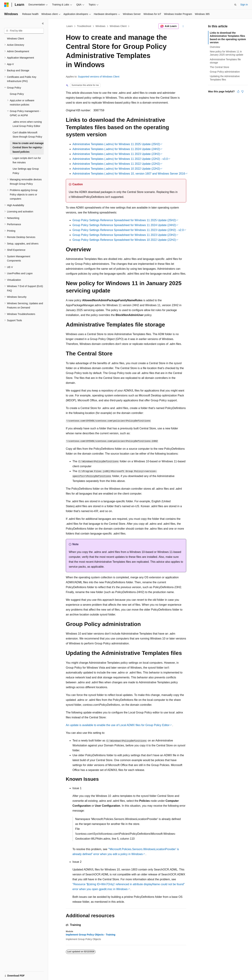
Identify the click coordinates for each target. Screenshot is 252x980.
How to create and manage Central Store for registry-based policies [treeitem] (28, 147)
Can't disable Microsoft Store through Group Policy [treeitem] (27, 135)
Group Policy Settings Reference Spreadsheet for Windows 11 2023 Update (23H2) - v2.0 (128, 230)
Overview (215, 47)
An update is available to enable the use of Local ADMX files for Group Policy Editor (118, 725)
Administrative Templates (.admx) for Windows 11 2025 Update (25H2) (116, 144)
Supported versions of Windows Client (99, 77)
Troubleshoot (84, 26)
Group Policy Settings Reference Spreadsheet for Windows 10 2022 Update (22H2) (124, 240)
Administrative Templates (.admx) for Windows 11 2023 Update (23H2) (116, 154)
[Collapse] (43, 23)
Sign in (244, 5)
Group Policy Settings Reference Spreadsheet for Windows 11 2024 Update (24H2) (124, 225)
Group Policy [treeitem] (17, 94)
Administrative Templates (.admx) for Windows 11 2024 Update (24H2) (116, 149)
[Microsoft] (6, 5)
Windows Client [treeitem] (15, 39)
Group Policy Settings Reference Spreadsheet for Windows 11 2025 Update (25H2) (124, 220)
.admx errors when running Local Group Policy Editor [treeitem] (27, 124)
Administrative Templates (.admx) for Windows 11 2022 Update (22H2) (116, 164)
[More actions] (183, 26)
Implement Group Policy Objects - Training (91, 935)
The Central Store (220, 67)
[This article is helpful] (238, 91)
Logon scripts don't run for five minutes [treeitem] (27, 160)
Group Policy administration (225, 72)
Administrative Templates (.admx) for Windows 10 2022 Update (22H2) (116, 169)
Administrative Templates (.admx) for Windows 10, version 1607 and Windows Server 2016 (129, 174)
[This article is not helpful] (242, 91)
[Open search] (235, 5)
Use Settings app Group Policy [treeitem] (26, 171)
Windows (101, 26)
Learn (70, 26)
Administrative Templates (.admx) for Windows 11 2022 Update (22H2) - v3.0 (120, 159)
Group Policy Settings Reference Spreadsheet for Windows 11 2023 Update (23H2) (124, 235)
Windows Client (118, 26)
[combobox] (24, 31)
